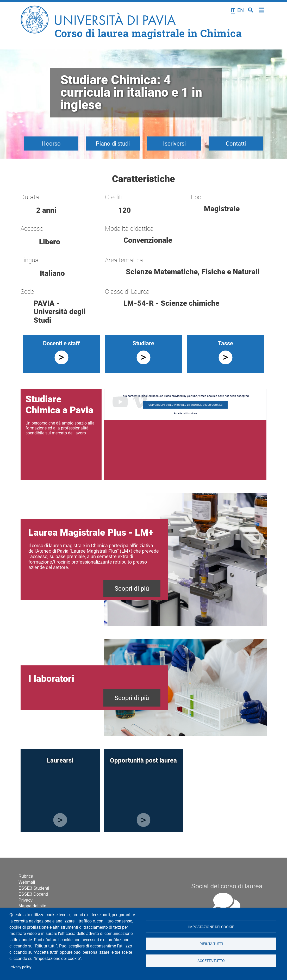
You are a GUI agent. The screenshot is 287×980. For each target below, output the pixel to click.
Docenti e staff (61, 343)
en (241, 10)
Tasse (226, 343)
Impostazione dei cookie (211, 927)
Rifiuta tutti (211, 944)
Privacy (26, 900)
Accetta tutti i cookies (185, 413)
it (233, 10)
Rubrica (26, 876)
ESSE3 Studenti (34, 888)
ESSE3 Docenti (33, 894)
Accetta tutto (211, 961)
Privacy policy (20, 967)
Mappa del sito (32, 906)
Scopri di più (132, 589)
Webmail (27, 882)
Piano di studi (113, 144)
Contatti (236, 144)
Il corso (51, 144)
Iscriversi (174, 144)
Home (262, 10)
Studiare (143, 343)
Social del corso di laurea (227, 886)
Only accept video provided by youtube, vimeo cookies (185, 405)
